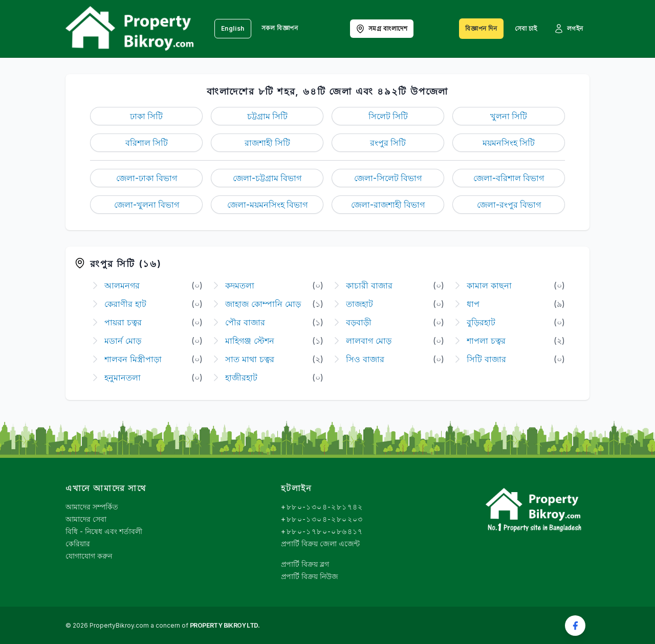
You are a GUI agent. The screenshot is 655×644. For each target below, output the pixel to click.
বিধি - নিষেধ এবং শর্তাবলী (104, 531)
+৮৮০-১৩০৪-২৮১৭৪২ (322, 507)
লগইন (569, 29)
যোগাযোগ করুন (89, 556)
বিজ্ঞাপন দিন (481, 28)
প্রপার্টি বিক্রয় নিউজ (310, 576)
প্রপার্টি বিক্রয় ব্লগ (305, 564)
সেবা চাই (526, 28)
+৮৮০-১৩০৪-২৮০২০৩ (322, 519)
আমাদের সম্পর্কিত (92, 507)
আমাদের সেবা (86, 519)
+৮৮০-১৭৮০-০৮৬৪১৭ (322, 531)
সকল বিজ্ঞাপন (280, 28)
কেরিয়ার (78, 543)
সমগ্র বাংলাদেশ (381, 29)
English (233, 28)
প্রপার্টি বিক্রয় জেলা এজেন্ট (320, 543)
